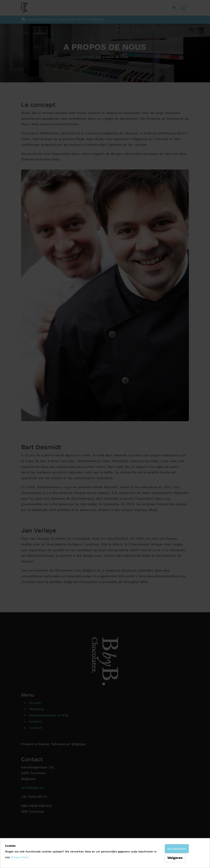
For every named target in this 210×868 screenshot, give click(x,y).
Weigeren (175, 858)
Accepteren (177, 849)
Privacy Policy (20, 857)
